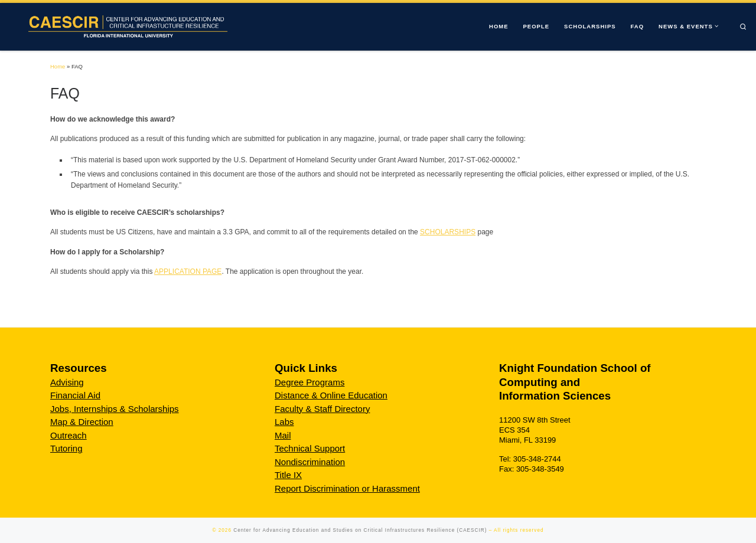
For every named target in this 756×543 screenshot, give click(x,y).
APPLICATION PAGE (188, 271)
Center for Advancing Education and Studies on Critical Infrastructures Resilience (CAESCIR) (360, 530)
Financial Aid (75, 395)
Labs (284, 422)
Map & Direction (82, 422)
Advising (67, 382)
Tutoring (66, 448)
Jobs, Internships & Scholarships (115, 409)
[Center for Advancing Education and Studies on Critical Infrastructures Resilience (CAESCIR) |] (125, 26)
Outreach (69, 435)
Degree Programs (309, 382)
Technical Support (310, 448)
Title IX (288, 475)
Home (58, 66)
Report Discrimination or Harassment (347, 488)
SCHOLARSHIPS (448, 232)
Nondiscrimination (310, 462)
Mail (283, 435)
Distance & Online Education (331, 395)
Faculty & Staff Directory (322, 409)
